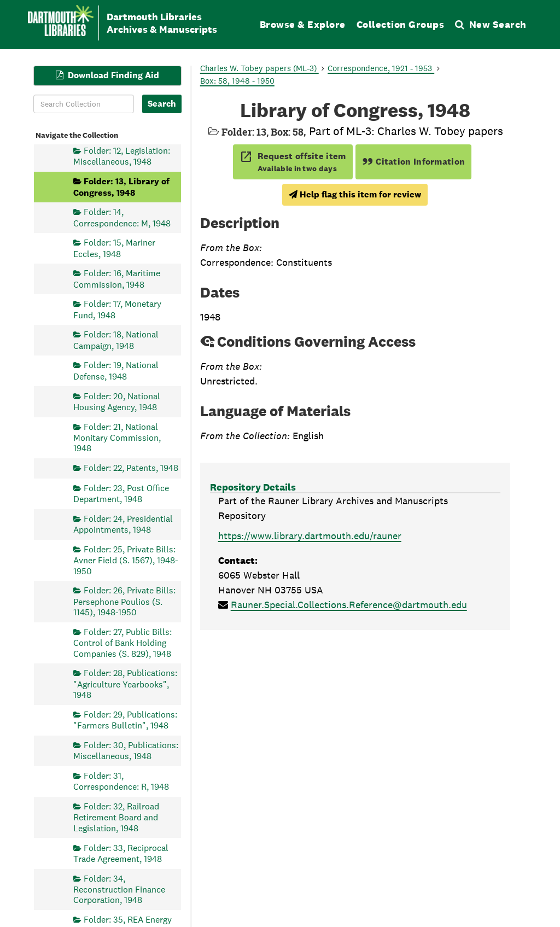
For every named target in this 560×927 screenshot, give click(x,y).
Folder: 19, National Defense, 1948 (116, 371)
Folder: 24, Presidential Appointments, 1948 (123, 524)
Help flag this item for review (355, 194)
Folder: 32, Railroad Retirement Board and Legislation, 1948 (116, 817)
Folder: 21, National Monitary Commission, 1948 (117, 437)
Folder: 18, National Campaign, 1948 (116, 340)
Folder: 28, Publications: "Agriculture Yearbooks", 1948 (125, 684)
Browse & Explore (303, 24)
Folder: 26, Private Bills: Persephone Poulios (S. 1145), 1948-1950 (124, 601)
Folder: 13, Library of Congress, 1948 (121, 187)
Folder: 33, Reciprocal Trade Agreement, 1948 (121, 853)
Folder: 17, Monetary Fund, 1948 (117, 309)
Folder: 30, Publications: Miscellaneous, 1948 (126, 750)
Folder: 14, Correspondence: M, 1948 (122, 217)
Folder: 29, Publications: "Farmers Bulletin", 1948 (125, 719)
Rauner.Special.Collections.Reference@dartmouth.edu (349, 605)
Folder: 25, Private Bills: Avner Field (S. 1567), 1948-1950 (126, 560)
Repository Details (253, 487)
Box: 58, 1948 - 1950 (237, 81)
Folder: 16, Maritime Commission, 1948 (117, 279)
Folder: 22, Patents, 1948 (131, 468)
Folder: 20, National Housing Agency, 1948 (117, 401)
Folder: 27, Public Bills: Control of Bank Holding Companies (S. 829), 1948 (122, 642)
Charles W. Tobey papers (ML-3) (259, 68)
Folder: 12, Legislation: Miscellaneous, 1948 (122, 156)
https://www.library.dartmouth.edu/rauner (310, 536)
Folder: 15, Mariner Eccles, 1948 (114, 248)
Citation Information (414, 162)
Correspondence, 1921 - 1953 (381, 68)
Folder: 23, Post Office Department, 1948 (121, 493)
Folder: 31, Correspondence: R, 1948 (121, 781)
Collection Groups (401, 24)
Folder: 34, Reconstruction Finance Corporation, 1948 (119, 889)
